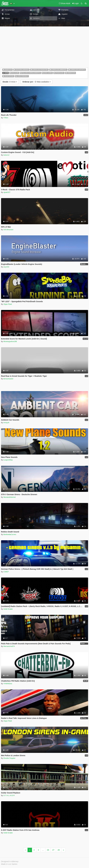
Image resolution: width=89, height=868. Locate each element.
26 (48, 850)
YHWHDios (8, 684)
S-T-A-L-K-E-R (9, 795)
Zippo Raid (8, 304)
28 (59, 850)
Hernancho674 (9, 646)
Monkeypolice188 (10, 341)
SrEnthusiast (8, 230)
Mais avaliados (37, 82)
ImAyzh (6, 423)
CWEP (6, 572)
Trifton (6, 118)
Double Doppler (9, 758)
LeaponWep (8, 460)
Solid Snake (8, 609)
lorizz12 (6, 155)
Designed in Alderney (10, 861)
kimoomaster (8, 379)
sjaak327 (7, 192)
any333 (6, 267)
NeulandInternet (10, 497)
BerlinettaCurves (10, 534)
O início (10, 82)
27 (53, 850)
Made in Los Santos (9, 864)
